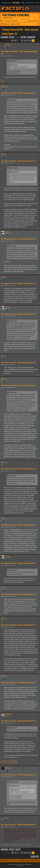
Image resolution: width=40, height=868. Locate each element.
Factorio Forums (16, 15)
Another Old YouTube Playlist (9, 763)
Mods (2, 81)
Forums (16, 3)
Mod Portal (30, 3)
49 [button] (27, 41)
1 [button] (18, 41)
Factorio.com (6, 3)
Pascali (3, 154)
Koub (2, 817)
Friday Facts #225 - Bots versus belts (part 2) (20, 32)
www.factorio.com (8, 18)
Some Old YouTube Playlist (8, 761)
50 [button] (30, 41)
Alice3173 (8, 232)
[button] (13, 41)
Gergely (7, 767)
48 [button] (25, 41)
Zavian (3, 378)
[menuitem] (8, 21)
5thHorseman (8, 714)
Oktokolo (7, 44)
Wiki (23, 3)
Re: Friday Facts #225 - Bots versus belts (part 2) (19, 53)
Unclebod (3, 86)
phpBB (15, 864)
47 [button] (22, 41)
